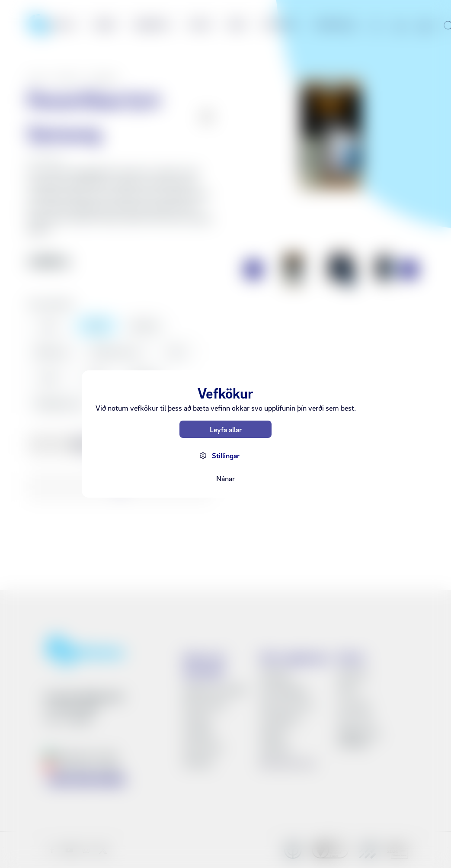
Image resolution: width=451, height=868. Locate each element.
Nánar (225, 478)
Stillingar (226, 455)
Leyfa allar (226, 429)
